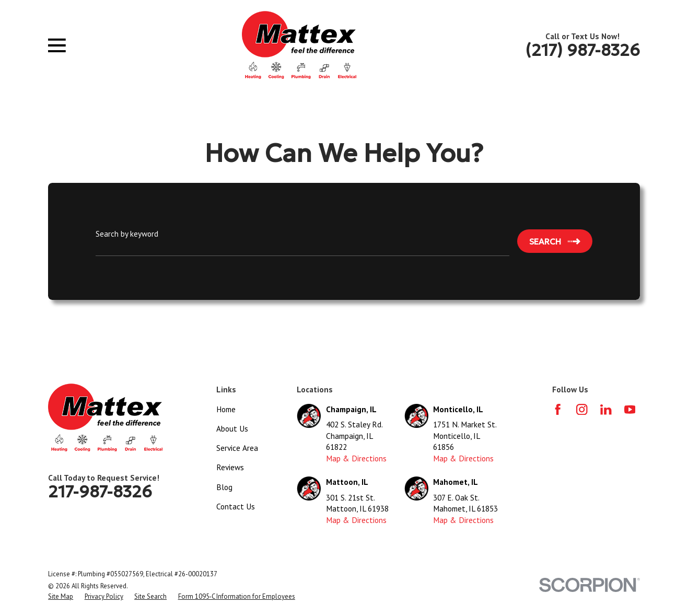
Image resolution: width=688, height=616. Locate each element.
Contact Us (236, 506)
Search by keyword (127, 234)
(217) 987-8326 (583, 50)
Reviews (230, 467)
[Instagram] (582, 409)
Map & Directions (356, 458)
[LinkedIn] (606, 409)
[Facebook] (558, 409)
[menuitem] (61, 597)
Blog (224, 487)
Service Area (237, 448)
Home (226, 409)
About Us (232, 428)
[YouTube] (630, 409)
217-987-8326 (100, 492)
